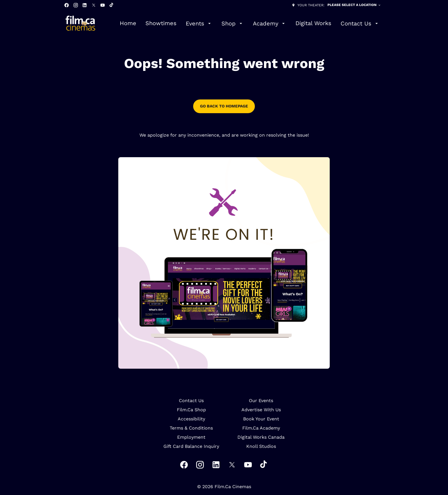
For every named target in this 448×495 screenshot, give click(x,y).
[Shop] (233, 23)
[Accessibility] (191, 419)
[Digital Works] (313, 23)
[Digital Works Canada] (261, 437)
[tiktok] (112, 5)
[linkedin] (85, 5)
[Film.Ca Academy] (261, 428)
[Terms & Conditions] (191, 428)
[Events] (199, 23)
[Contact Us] (360, 23)
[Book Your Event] (261, 419)
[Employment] (191, 437)
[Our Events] (261, 401)
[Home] (128, 23)
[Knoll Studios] (261, 446)
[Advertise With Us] (261, 410)
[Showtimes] (161, 23)
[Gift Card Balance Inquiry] (191, 446)
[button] (224, 263)
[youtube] (103, 5)
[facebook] (67, 5)
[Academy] (270, 23)
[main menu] (250, 23)
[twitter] (94, 5)
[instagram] (76, 5)
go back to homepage (224, 106)
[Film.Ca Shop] (191, 410)
